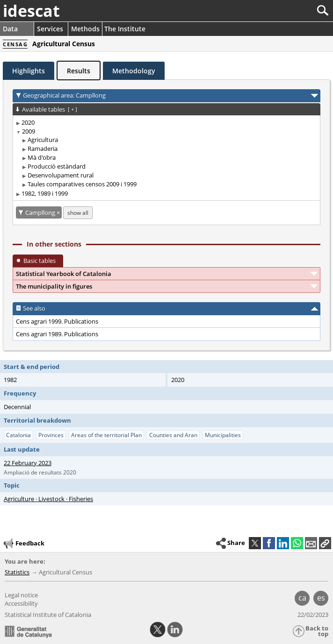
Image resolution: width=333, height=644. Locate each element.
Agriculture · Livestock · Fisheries (48, 499)
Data (10, 29)
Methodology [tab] (134, 71)
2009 (29, 131)
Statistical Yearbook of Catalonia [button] (64, 274)
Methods (85, 29)
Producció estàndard (57, 166)
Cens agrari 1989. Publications (57, 334)
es (321, 598)
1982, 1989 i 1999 (45, 193)
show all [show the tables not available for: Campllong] (78, 213)
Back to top (317, 631)
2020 (28, 122)
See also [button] (34, 308)
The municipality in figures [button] (54, 286)
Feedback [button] (23, 544)
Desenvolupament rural (61, 175)
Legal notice (21, 595)
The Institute (125, 29)
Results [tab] (79, 71)
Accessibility (21, 603)
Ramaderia (43, 149)
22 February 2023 (28, 463)
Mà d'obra (42, 157)
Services (50, 29)
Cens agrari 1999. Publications (57, 321)
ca (302, 598)
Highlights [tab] (29, 71)
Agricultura (43, 140)
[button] (325, 543)
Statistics (17, 572)
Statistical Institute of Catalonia (48, 615)
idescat (31, 11)
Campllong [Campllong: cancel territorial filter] (41, 212)
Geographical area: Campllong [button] (64, 95)
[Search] (292, 11)
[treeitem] (165, 123)
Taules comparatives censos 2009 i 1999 (82, 184)
